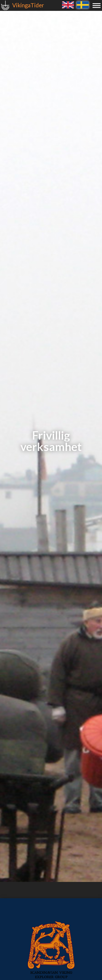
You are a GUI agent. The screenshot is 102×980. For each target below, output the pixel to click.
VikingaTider (28, 5)
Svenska (83, 5)
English (68, 5)
